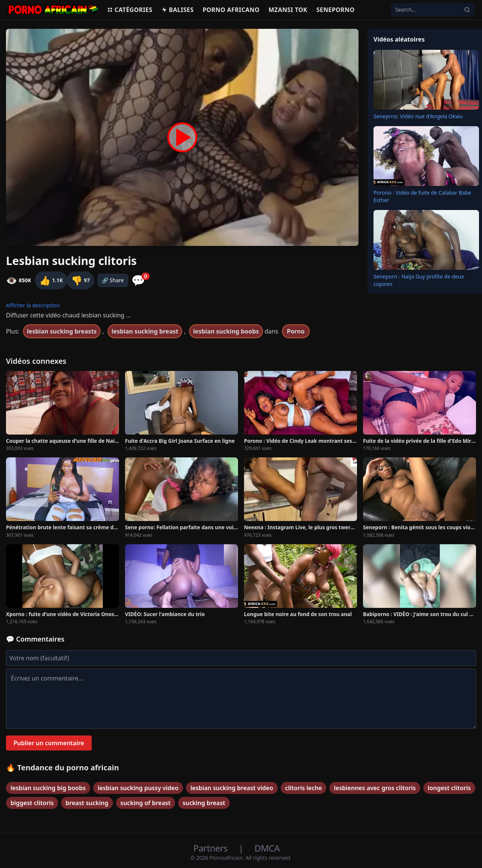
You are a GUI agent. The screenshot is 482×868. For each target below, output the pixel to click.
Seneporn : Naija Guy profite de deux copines (419, 280)
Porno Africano (231, 10)
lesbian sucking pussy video (138, 788)
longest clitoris (449, 788)
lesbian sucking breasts (62, 331)
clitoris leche (303, 788)
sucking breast (204, 803)
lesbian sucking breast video (232, 788)
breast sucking (87, 803)
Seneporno (335, 10)
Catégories (130, 10)
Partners (212, 848)
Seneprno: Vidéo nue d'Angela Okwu (418, 116)
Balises (177, 10)
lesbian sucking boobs (226, 331)
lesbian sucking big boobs (48, 788)
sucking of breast (146, 803)
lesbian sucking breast (145, 331)
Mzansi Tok (288, 10)
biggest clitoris (32, 803)
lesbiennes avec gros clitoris (375, 788)
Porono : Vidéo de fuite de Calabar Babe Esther (422, 196)
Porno (296, 331)
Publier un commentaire (49, 743)
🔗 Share (113, 280)
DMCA (267, 848)
